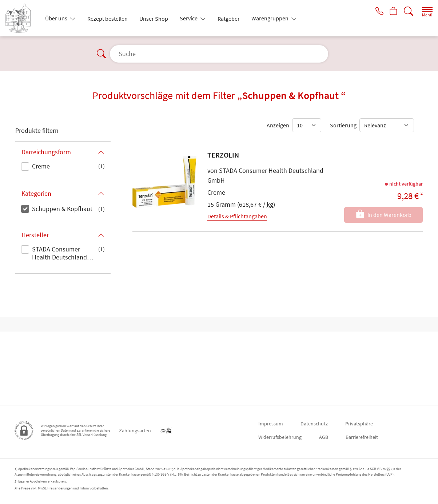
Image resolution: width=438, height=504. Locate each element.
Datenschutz (314, 424)
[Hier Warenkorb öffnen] (393, 12)
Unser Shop (154, 19)
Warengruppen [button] (270, 18)
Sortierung (343, 125)
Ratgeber (229, 19)
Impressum (271, 424)
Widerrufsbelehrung (280, 437)
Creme (41, 166)
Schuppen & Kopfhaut (62, 209)
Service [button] (189, 18)
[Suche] (409, 11)
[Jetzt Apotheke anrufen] (377, 12)
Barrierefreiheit (362, 437)
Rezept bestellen (107, 19)
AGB (324, 437)
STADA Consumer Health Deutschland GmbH (59, 254)
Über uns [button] (57, 18)
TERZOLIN (223, 155)
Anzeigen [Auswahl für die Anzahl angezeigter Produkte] (278, 125)
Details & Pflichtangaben (237, 216)
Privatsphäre (359, 424)
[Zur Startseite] (21, 18)
